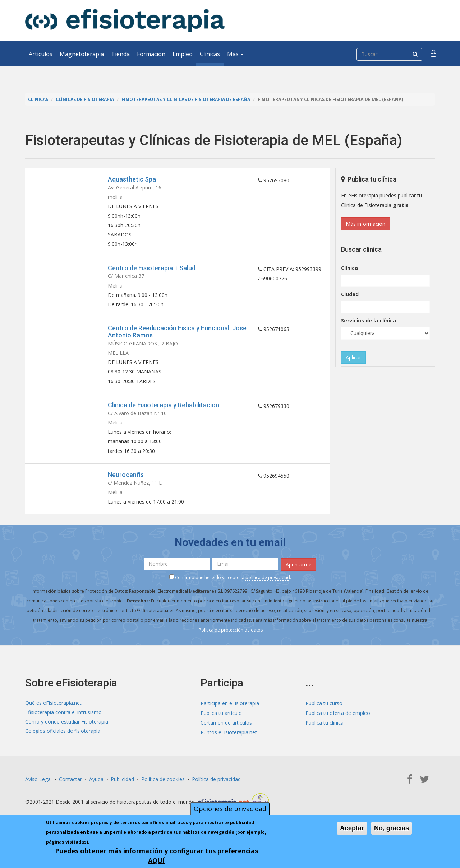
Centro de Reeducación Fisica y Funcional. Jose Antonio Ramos (177, 335)
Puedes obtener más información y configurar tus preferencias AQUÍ (157, 856)
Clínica (349, 268)
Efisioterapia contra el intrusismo (63, 719)
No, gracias (392, 828)
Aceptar (352, 828)
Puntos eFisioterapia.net (229, 738)
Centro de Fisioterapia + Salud (152, 270)
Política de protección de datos (231, 636)
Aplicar (353, 357)
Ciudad (350, 294)
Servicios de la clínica (369, 320)
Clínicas (210, 54)
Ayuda (96, 785)
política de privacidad (268, 584)
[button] (434, 54)
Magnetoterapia (82, 54)
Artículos (41, 54)
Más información (365, 224)
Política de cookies (163, 785)
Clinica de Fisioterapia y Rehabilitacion (164, 409)
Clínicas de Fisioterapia (86, 99)
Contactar (70, 785)
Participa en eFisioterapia (230, 709)
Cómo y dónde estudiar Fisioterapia (67, 729)
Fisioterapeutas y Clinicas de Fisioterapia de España (189, 99)
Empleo (183, 54)
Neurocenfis (126, 480)
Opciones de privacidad (230, 809)
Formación (151, 54)
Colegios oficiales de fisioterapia (63, 738)
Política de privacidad (216, 785)
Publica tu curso (324, 709)
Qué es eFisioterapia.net (53, 709)
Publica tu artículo (221, 719)
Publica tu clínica (325, 729)
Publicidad (122, 785)
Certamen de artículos (226, 729)
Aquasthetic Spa (132, 179)
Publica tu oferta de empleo (338, 719)
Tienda (120, 54)
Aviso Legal (38, 785)
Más (235, 54)
